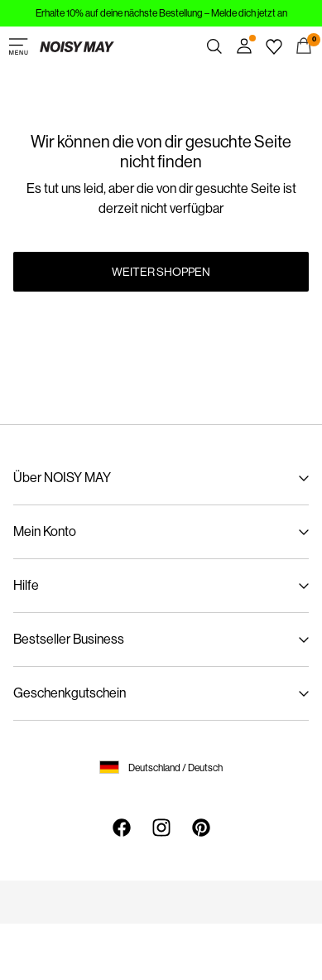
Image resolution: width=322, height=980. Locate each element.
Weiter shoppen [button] (161, 272)
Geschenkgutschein (70, 693)
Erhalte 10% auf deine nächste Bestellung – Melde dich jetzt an (161, 13)
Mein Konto (45, 531)
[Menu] (18, 46)
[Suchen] (214, 46)
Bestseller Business (69, 639)
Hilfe (26, 585)
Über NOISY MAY (62, 478)
